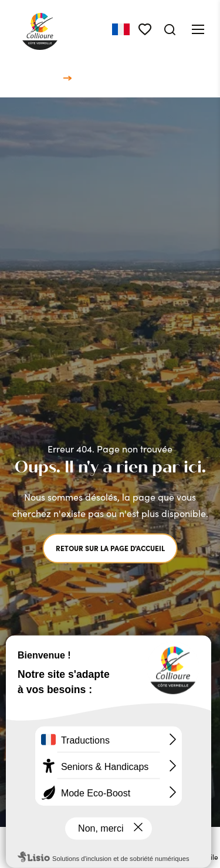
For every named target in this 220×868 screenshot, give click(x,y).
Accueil (44, 78)
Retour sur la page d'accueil (110, 548)
